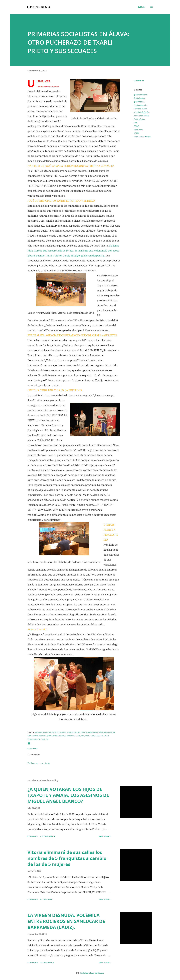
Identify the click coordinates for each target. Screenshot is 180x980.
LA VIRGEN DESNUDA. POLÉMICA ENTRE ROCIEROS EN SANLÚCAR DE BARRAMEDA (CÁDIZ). (66, 921)
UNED (136, 133)
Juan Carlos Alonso (141, 116)
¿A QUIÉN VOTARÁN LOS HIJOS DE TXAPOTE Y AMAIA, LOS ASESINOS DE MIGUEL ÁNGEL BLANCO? (68, 795)
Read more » (105, 837)
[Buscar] (141, 7)
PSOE (136, 126)
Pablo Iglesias (139, 119)
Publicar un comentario (38, 763)
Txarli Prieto (138, 130)
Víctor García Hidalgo (142, 137)
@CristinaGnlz (139, 98)
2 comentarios (47, 963)
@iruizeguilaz (139, 102)
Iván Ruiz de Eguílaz (142, 112)
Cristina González (141, 105)
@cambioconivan (140, 95)
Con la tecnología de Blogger (90, 973)
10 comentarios (48, 837)
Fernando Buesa (140, 109)
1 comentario (47, 900)
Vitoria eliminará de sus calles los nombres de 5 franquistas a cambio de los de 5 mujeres (67, 858)
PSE (135, 123)
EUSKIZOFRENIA (39, 7)
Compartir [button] (139, 80)
